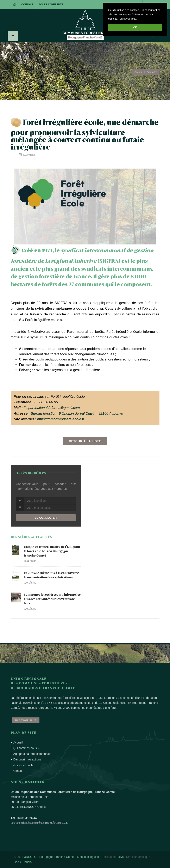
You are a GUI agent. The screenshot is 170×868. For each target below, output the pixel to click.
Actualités (152, 72)
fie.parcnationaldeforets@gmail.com (52, 408)
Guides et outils (23, 765)
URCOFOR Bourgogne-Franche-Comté (49, 857)
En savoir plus (26, 720)
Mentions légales (88, 857)
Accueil (138, 72)
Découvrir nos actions (27, 759)
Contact (27, 5)
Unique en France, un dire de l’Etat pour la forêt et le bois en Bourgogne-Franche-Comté (52, 551)
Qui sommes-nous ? (26, 748)
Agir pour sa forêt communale (32, 754)
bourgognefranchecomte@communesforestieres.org (40, 823)
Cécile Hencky (23, 862)
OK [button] (135, 27)
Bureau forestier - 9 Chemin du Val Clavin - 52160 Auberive (77, 414)
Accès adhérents (51, 5)
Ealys (120, 857)
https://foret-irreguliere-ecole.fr (61, 419)
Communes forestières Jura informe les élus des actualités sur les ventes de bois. (52, 599)
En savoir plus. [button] (128, 19)
